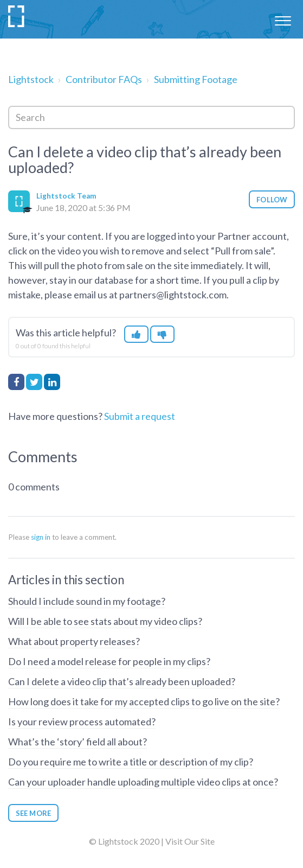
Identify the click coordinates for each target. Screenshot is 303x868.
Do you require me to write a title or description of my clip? (131, 762)
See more (33, 813)
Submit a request (140, 416)
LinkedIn (52, 382)
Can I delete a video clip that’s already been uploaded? (122, 681)
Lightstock (31, 79)
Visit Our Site (190, 841)
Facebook (16, 382)
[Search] (151, 117)
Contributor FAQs (104, 79)
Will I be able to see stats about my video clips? (105, 621)
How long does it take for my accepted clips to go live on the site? (144, 701)
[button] (283, 19)
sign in (41, 537)
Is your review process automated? (82, 722)
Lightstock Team (66, 196)
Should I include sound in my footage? (87, 601)
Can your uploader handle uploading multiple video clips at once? (143, 782)
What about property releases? (74, 641)
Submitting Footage (196, 79)
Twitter (34, 382)
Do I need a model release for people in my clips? (109, 661)
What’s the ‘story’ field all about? (78, 742)
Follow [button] (272, 200)
